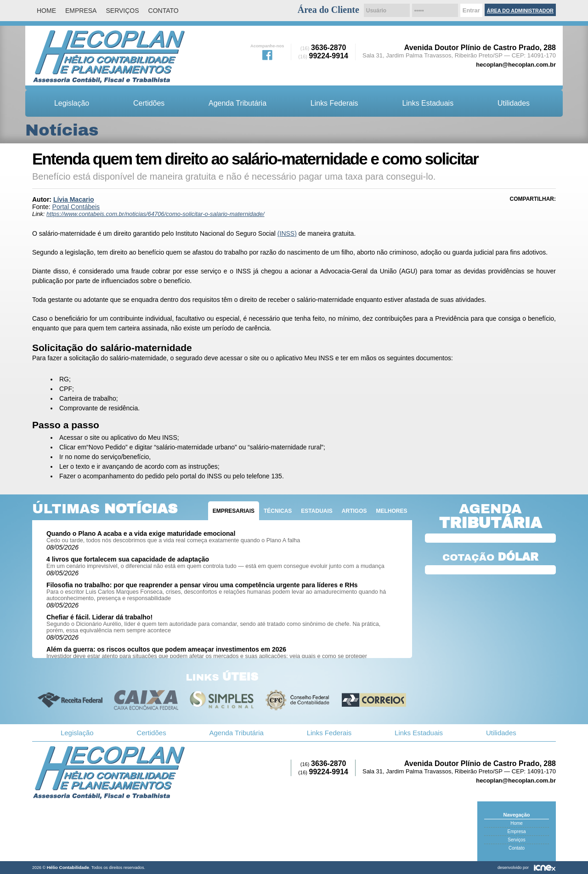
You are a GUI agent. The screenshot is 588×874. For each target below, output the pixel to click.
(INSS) (287, 233)
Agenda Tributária (237, 103)
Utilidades (514, 103)
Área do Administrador (520, 11)
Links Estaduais (428, 103)
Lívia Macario (74, 199)
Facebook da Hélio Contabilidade (267, 54)
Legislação (72, 103)
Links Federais (334, 103)
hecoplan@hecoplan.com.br (516, 65)
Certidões (149, 103)
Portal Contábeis (76, 207)
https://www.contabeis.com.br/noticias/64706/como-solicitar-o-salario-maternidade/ (155, 214)
